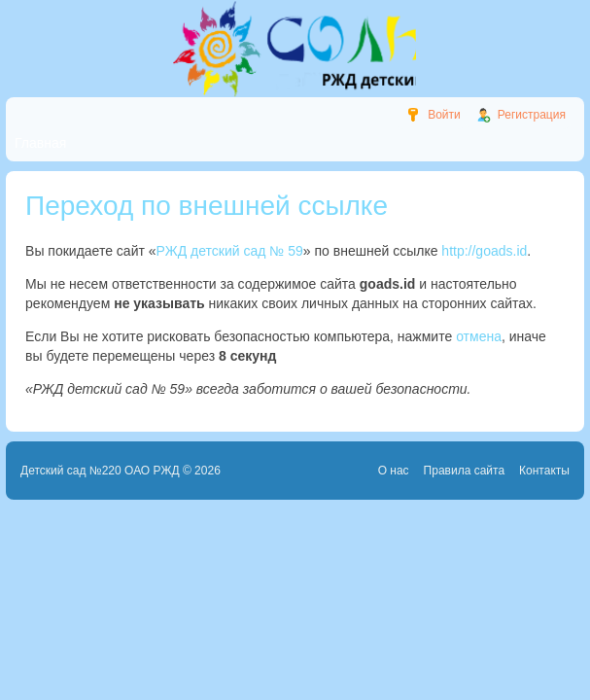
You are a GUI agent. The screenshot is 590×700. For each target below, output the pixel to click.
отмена (479, 336)
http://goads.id (484, 251)
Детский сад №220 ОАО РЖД (100, 471)
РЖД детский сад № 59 (230, 251)
